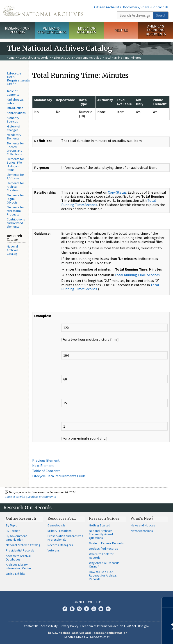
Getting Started (100, 525)
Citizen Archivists (108, 7)
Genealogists (57, 525)
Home (11, 58)
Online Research (21, 518)
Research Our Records (17, 30)
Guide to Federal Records (106, 543)
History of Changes (14, 128)
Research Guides (104, 518)
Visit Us (121, 30)
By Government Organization (16, 538)
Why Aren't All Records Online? (104, 565)
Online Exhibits (16, 574)
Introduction (15, 108)
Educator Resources (86, 30)
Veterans (54, 550)
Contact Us (160, 7)
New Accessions (142, 531)
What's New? (142, 518)
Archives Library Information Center (19, 566)
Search (161, 15)
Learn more (133, 636)
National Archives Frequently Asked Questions (101, 534)
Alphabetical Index (15, 101)
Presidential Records (20, 550)
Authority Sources (13, 120)
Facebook (65, 609)
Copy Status (117, 192)
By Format (13, 531)
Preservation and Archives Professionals (65, 538)
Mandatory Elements (14, 137)
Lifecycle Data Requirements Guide (78, 58)
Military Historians (60, 531)
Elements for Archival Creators (15, 187)
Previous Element (46, 460)
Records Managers (60, 545)
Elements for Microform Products (15, 211)
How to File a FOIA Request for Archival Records (103, 575)
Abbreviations (16, 113)
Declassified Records (104, 549)
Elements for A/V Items (15, 176)
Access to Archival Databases (18, 558)
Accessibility (49, 626)
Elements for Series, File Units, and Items (15, 164)
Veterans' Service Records (52, 30)
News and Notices (143, 525)
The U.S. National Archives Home (43, 11)
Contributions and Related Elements (16, 223)
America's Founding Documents (156, 30)
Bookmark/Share (136, 7)
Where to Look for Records (101, 556)
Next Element (43, 466)
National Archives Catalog (13, 250)
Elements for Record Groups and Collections (15, 149)
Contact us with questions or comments (30, 497)
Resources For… (62, 518)
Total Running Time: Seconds (137, 275)
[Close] (168, 602)
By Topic (11, 525)
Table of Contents (13, 93)
